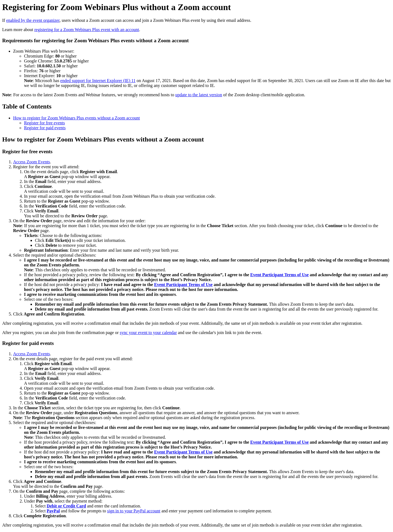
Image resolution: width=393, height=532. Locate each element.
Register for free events (44, 123)
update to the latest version (199, 95)
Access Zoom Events (32, 162)
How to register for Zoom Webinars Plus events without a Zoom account (77, 118)
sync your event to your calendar (148, 333)
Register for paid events (45, 128)
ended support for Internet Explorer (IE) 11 (98, 81)
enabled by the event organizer (33, 20)
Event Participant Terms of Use (279, 275)
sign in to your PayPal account (134, 511)
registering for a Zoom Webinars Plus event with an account (87, 30)
